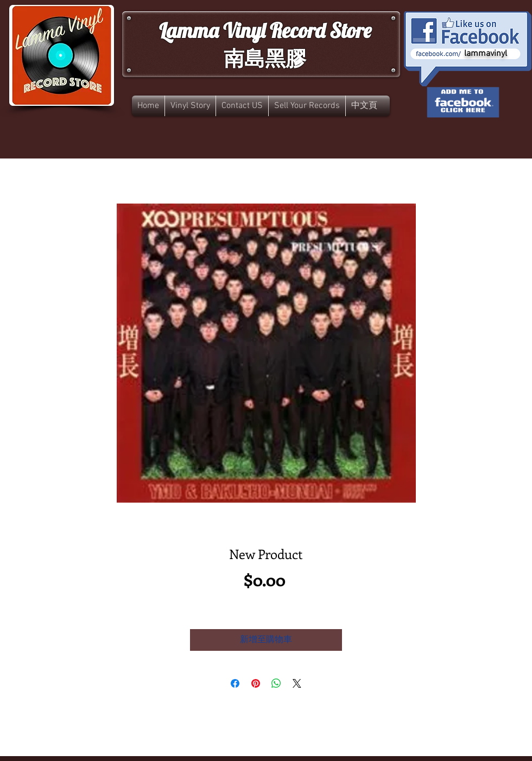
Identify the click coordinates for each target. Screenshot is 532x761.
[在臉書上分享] (235, 683)
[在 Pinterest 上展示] (256, 683)
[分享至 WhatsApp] (276, 683)
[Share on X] (297, 683)
